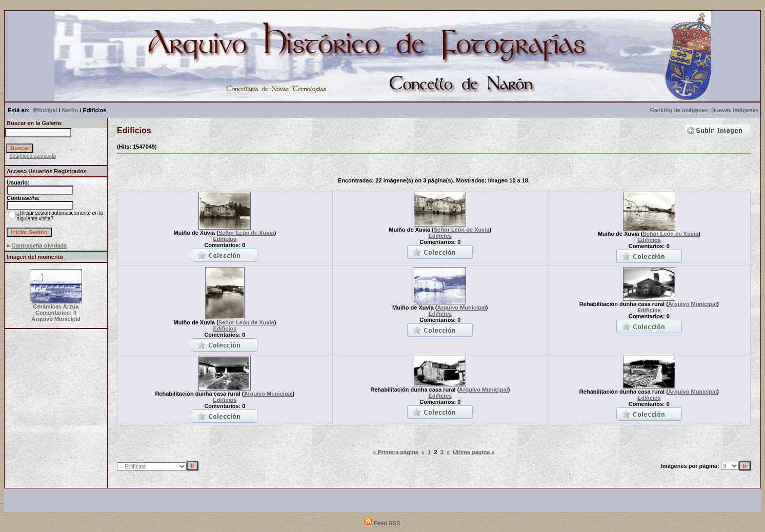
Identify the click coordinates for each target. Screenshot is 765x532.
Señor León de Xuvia (246, 233)
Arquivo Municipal (462, 308)
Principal (45, 110)
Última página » (474, 452)
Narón (70, 110)
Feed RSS (382, 523)
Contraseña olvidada (39, 245)
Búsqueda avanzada (33, 156)
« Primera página (396, 452)
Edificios (225, 239)
